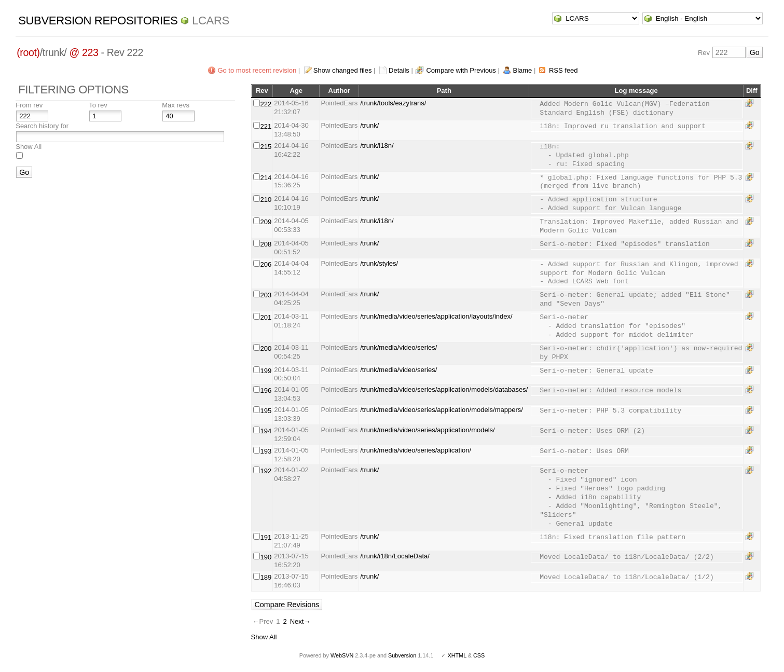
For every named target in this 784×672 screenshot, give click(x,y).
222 (266, 104)
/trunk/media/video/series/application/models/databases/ (444, 389)
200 (266, 348)
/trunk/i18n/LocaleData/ (395, 556)
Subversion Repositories (98, 20)
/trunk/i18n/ (377, 146)
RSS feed (563, 70)
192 (266, 471)
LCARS (211, 20)
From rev (29, 105)
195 (266, 411)
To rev (98, 105)
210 (266, 200)
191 (266, 537)
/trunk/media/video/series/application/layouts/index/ (436, 316)
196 (266, 390)
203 (266, 295)
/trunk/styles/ (379, 263)
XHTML (457, 655)
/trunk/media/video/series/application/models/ (427, 430)
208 (266, 244)
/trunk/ (369, 125)
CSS (479, 655)
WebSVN (342, 655)
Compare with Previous (461, 70)
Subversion (402, 655)
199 (266, 371)
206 (266, 264)
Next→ (300, 621)
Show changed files (343, 70)
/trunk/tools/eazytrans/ (393, 103)
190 (266, 557)
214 (266, 178)
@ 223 (84, 52)
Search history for (42, 126)
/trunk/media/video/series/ (398, 347)
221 (266, 126)
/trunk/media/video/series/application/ (416, 450)
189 (266, 577)
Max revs (176, 105)
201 (266, 317)
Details (399, 70)
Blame (522, 70)
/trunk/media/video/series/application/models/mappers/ (442, 410)
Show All (29, 147)
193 (266, 451)
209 (266, 222)
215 (266, 147)
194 (266, 431)
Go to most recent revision (257, 70)
